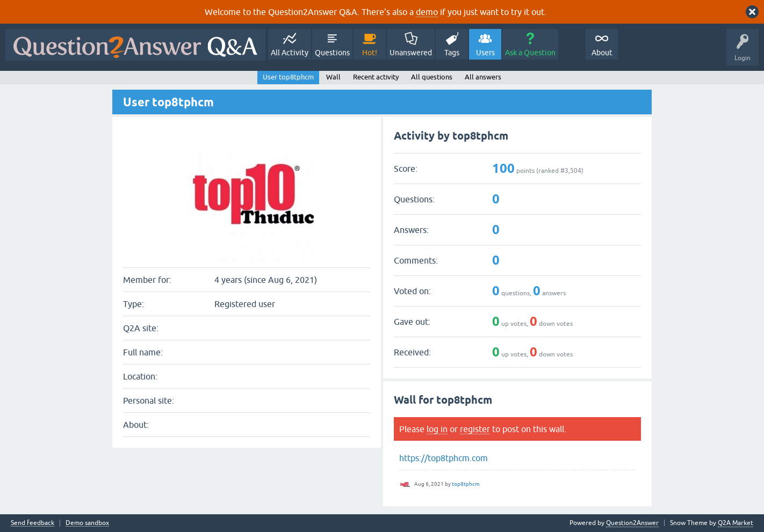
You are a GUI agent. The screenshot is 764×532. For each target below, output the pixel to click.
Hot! (370, 53)
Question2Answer (632, 523)
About (602, 53)
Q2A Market (736, 523)
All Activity (290, 53)
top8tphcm (466, 484)
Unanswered (411, 53)
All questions (432, 77)
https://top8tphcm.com (444, 458)
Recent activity (376, 77)
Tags (452, 53)
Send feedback (33, 523)
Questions (332, 53)
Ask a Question (530, 53)
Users (485, 53)
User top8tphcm (288, 77)
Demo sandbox (87, 523)
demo (427, 12)
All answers (483, 77)
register (475, 429)
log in (437, 429)
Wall (333, 77)
